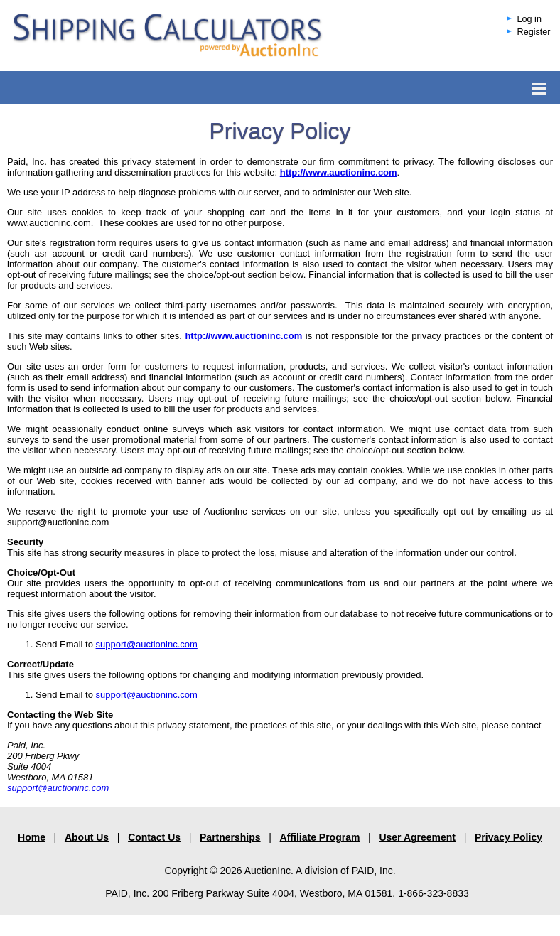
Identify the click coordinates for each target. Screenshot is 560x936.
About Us (87, 837)
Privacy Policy (508, 837)
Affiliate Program (320, 837)
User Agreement (417, 837)
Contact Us (154, 837)
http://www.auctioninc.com (243, 336)
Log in (529, 19)
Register (534, 32)
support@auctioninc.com (147, 644)
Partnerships (230, 837)
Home (32, 837)
